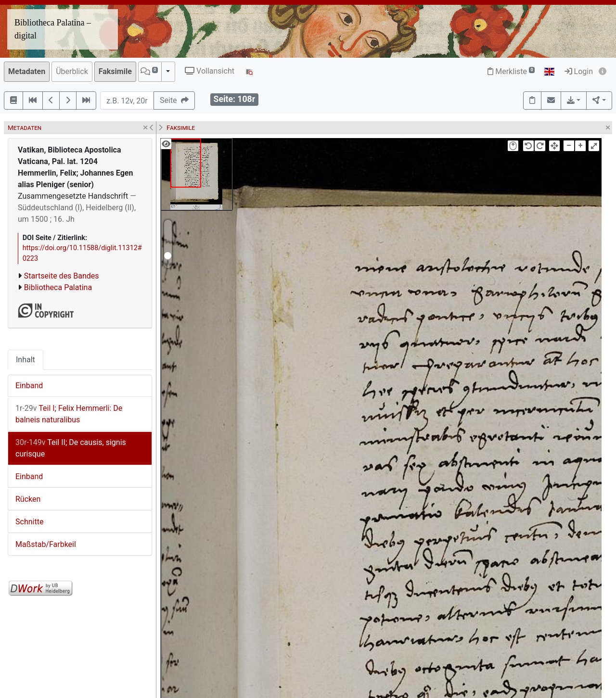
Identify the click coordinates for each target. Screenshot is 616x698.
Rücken (28, 499)
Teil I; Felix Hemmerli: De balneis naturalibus (69, 414)
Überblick (72, 71)
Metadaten (27, 71)
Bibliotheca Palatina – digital (53, 29)
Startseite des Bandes (62, 276)
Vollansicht (210, 71)
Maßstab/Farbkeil (46, 544)
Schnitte (29, 522)
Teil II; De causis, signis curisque (71, 448)
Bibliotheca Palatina (58, 287)
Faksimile (115, 71)
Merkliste (511, 71)
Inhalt (26, 360)
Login (579, 71)
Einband (29, 386)
